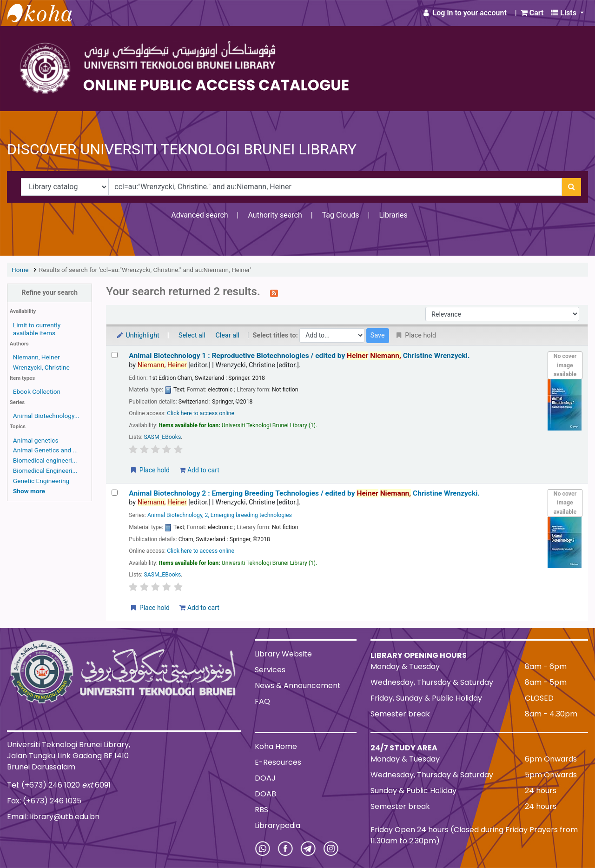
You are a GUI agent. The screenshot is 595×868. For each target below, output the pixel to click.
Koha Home (276, 746)
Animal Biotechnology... (46, 416)
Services (270, 670)
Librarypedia (278, 825)
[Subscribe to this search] (274, 292)
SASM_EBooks (163, 437)
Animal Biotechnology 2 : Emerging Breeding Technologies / (304, 493)
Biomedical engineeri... (45, 460)
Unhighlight (137, 335)
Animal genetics (36, 440)
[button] (532, 13)
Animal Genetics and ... (46, 450)
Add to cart (199, 470)
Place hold (149, 470)
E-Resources (278, 762)
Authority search (275, 215)
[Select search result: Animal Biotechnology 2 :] (115, 493)
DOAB (265, 794)
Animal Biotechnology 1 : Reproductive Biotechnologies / (299, 356)
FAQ (262, 701)
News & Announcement (298, 686)
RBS (261, 810)
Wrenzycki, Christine (41, 367)
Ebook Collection (37, 391)
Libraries (393, 215)
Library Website (283, 654)
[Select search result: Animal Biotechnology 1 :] (115, 355)
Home (20, 270)
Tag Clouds (341, 215)
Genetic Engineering (41, 481)
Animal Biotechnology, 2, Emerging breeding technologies (220, 515)
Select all (192, 335)
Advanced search (199, 215)
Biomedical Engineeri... (45, 470)
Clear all (227, 335)
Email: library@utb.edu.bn (53, 817)
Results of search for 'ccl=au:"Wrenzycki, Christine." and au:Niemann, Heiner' (145, 270)
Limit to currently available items (37, 329)
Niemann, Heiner (36, 357)
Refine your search (50, 293)
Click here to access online (201, 413)
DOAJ (265, 778)
